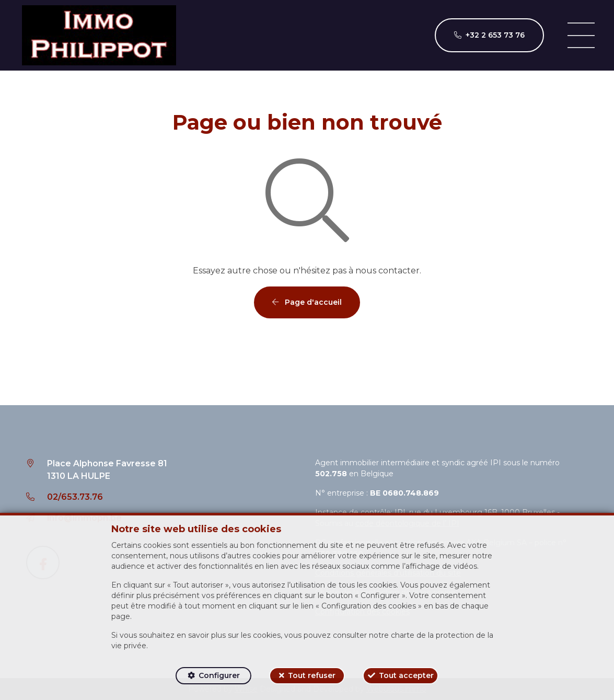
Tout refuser (312, 675)
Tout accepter (406, 675)
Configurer (219, 675)
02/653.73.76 (75, 497)
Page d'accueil (307, 302)
